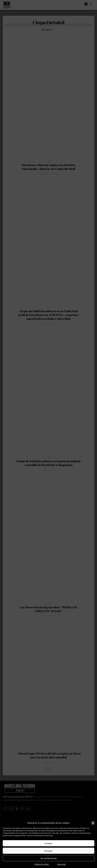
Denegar (48, 851)
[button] (93, 823)
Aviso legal (61, 864)
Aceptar (48, 843)
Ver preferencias (49, 858)
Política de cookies (42, 864)
